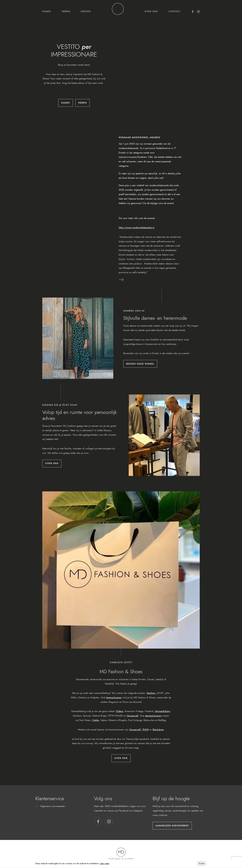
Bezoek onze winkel (140, 364)
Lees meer (105, 863)
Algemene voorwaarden (53, 806)
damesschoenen (153, 716)
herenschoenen (114, 697)
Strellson (151, 693)
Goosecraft (133, 716)
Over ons (151, 11)
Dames (47, 11)
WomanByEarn (163, 711)
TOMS (145, 730)
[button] (98, 821)
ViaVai (96, 720)
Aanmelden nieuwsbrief (172, 826)
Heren (66, 11)
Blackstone (158, 730)
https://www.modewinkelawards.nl (137, 228)
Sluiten (202, 863)
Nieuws (86, 11)
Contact (175, 11)
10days (120, 711)
